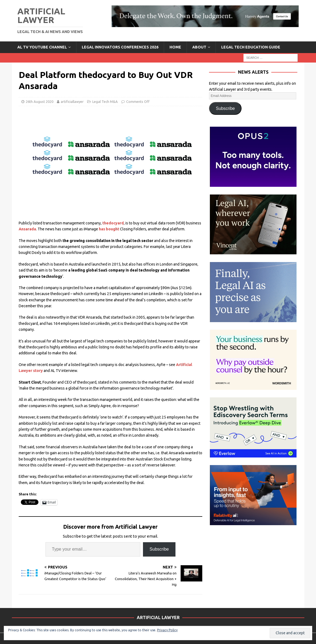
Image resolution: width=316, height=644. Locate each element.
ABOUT (199, 47)
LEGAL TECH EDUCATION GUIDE (251, 47)
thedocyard (113, 223)
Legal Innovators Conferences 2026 (120, 47)
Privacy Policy (167, 630)
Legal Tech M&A (105, 102)
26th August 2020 (40, 102)
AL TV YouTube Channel (42, 47)
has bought (109, 229)
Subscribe (159, 549)
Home (175, 47)
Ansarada (27, 229)
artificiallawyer (72, 102)
